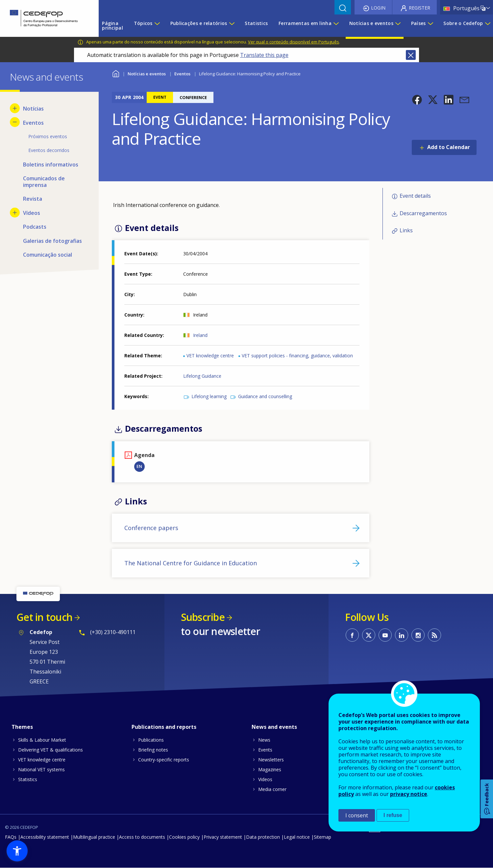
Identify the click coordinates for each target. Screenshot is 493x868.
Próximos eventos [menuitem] (48, 136)
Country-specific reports (164, 760)
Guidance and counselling (265, 396)
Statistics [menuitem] (256, 23)
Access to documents (142, 837)
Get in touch (44, 617)
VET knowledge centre (210, 356)
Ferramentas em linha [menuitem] (305, 23)
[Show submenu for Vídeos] (15, 213)
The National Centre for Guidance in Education (191, 563)
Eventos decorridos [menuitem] (49, 150)
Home (116, 73)
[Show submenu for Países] (430, 26)
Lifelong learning (209, 396)
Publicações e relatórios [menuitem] (199, 23)
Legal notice (297, 837)
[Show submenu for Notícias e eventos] (398, 26)
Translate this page (264, 55)
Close (411, 55)
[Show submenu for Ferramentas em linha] (336, 26)
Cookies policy (184, 837)
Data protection (263, 837)
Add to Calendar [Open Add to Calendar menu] (449, 147)
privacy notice (409, 794)
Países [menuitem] (419, 23)
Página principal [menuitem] (112, 26)
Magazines (270, 769)
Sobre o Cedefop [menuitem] (463, 23)
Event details (415, 196)
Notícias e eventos (147, 74)
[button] (417, 100)
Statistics (28, 779)
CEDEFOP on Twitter (369, 635)
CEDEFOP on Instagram (418, 635)
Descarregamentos (423, 213)
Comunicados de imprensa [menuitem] (44, 182)
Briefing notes (153, 750)
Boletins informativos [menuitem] (51, 165)
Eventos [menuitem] (33, 123)
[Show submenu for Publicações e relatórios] (232, 26)
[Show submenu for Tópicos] (157, 26)
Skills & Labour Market (42, 740)
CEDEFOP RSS (434, 635)
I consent (357, 815)
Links (406, 230)
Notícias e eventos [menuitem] (371, 23)
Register (419, 8)
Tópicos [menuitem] (143, 23)
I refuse (393, 815)
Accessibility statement (45, 837)
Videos (265, 779)
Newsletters (271, 760)
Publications (151, 740)
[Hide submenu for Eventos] (15, 122)
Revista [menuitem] (33, 199)
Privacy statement (223, 837)
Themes (22, 727)
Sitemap (322, 837)
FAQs (11, 837)
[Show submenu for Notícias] (15, 108)
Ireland (200, 335)
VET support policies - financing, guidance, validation (297, 356)
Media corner (272, 789)
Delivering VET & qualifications (50, 750)
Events (265, 750)
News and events (274, 727)
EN (139, 466)
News (264, 740)
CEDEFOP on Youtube (385, 635)
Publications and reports (164, 727)
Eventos (182, 74)
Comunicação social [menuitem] (48, 255)
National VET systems (41, 769)
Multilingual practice (94, 837)
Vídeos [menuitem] (32, 213)
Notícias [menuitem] (33, 109)
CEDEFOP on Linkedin (402, 635)
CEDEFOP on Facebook (352, 635)
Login (378, 8)
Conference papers (151, 528)
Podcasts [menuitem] (35, 227)
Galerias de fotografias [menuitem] (52, 241)
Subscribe (203, 617)
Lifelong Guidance (202, 376)
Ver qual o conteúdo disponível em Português (294, 42)
